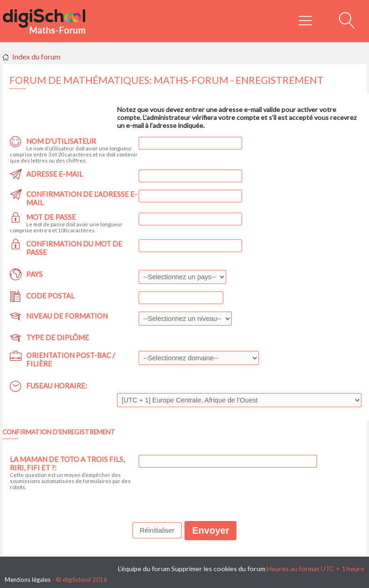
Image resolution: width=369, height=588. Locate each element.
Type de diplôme (58, 337)
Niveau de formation (67, 316)
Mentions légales (28, 580)
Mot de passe (51, 217)
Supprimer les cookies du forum (218, 569)
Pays (34, 274)
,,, (182, 277)
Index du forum (36, 56)
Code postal (50, 296)
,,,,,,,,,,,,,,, (199, 358)
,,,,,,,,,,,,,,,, (185, 319)
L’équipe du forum (144, 569)
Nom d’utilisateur (61, 141)
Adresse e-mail (55, 174)
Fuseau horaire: (57, 386)
